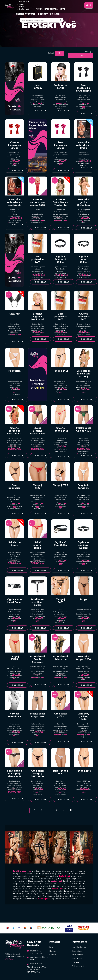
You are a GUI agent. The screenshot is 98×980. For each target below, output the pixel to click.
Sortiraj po (88, 52)
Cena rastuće (80, 56)
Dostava (75, 962)
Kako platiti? (77, 955)
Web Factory (10, 959)
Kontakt (53, 955)
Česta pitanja (77, 951)
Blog (51, 947)
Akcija (39, 9)
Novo (62, 9)
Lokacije (55, 14)
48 (59, 53)
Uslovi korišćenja (79, 947)
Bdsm (22, 6)
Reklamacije (77, 959)
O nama (53, 951)
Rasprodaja (51, 9)
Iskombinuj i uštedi (26, 14)
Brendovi (43, 14)
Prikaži (51, 53)
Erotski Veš (24, 9)
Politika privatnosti (80, 966)
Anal (22, 4)
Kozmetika (24, 1)
